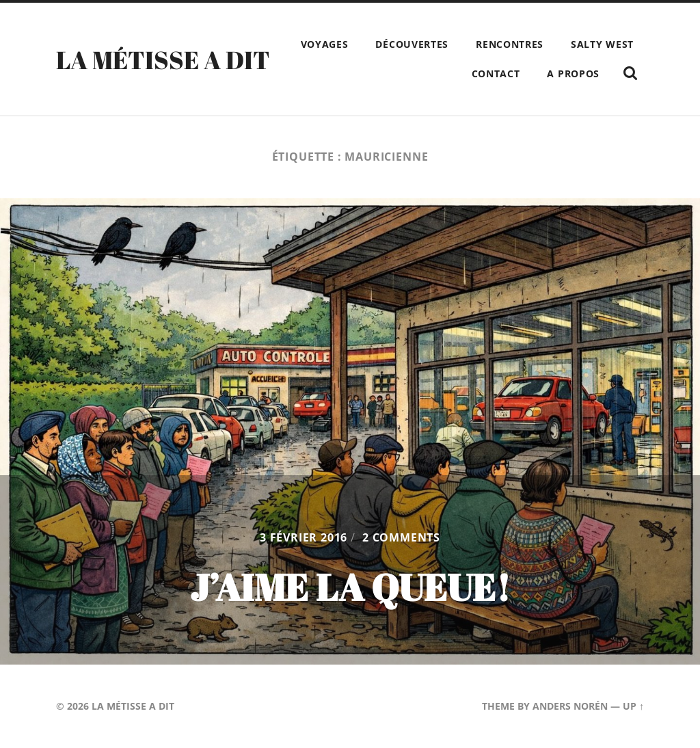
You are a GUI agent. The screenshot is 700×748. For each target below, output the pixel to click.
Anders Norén (570, 706)
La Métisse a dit (163, 59)
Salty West (602, 44)
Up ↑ (633, 706)
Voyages (325, 44)
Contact (496, 74)
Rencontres (510, 44)
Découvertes (412, 44)
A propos (573, 74)
